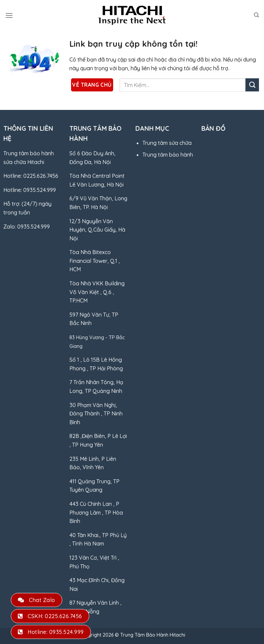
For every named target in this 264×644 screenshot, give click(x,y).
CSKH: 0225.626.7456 (50, 616)
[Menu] (9, 15)
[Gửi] (252, 85)
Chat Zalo (37, 600)
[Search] (256, 15)
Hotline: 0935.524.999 (51, 632)
